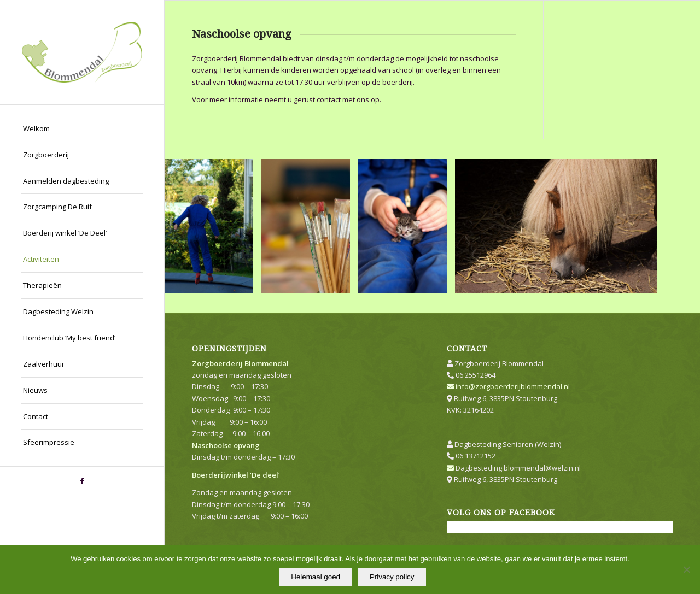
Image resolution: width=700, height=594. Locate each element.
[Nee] (686, 570)
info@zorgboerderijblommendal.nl (508, 386)
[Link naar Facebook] (82, 481)
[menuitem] (82, 129)
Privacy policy (392, 577)
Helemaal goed (316, 577)
